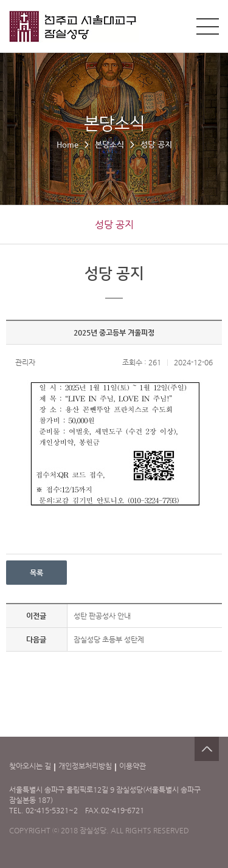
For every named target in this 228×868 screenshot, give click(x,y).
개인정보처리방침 (85, 766)
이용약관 (133, 766)
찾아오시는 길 (30, 766)
